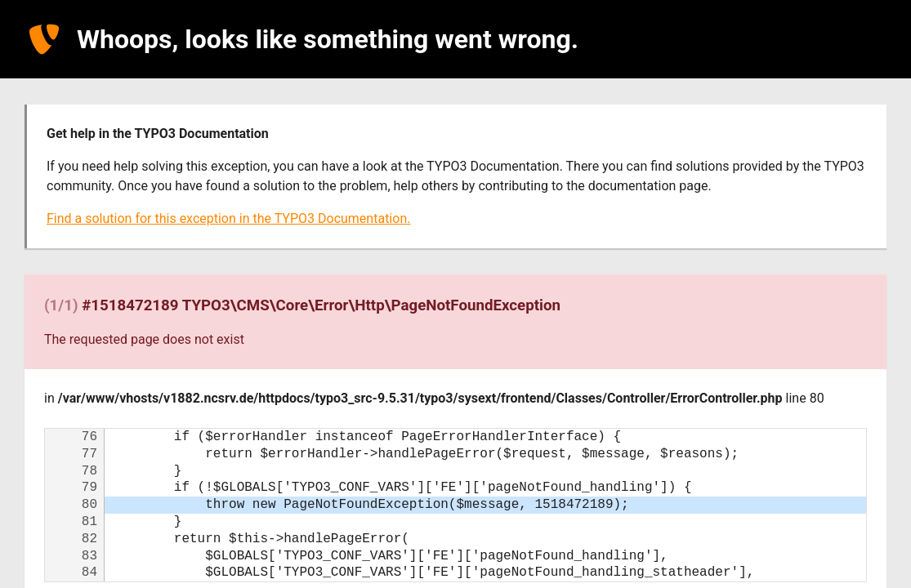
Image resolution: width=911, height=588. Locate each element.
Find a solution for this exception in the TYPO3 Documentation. (228, 218)
